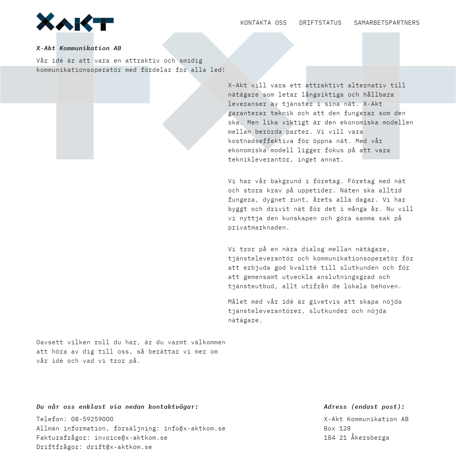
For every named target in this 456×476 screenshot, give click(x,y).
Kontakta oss (264, 22)
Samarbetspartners (387, 22)
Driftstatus (320, 22)
